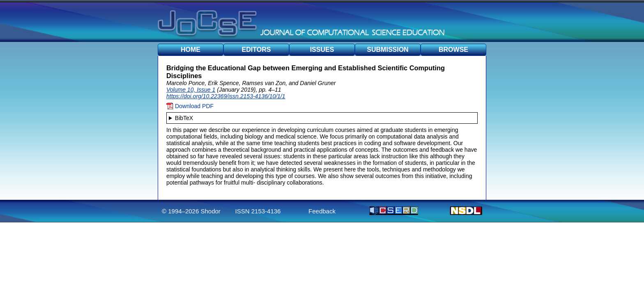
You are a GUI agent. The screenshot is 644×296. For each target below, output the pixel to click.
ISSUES (322, 50)
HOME (191, 50)
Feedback (322, 211)
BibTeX (184, 118)
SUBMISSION (388, 50)
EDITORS (256, 50)
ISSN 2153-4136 (258, 211)
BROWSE (453, 50)
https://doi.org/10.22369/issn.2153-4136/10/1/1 (226, 96)
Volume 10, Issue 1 (191, 90)
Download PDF (190, 106)
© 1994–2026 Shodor (191, 211)
